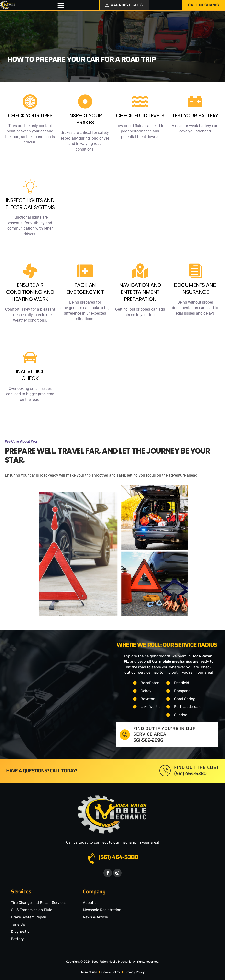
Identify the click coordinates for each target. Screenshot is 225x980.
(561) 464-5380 (118, 856)
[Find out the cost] (165, 769)
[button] (60, 5)
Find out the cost (197, 766)
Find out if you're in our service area (165, 730)
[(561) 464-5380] (92, 857)
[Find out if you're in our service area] (125, 733)
